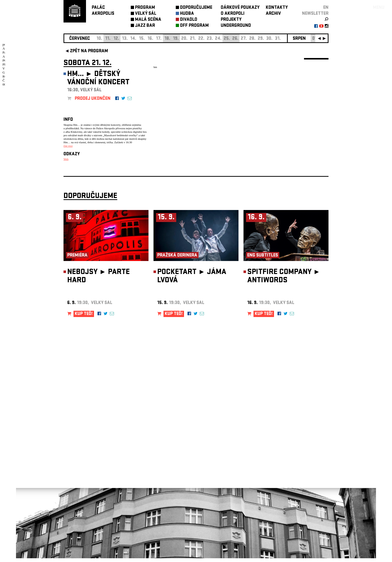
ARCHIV (273, 14)
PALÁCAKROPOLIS (103, 11)
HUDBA (187, 14)
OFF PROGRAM (194, 26)
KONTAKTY (277, 8)
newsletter (315, 14)
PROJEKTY (231, 20)
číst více (68, 146)
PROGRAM (145, 8)
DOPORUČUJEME (196, 8)
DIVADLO (189, 20)
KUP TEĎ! (84, 318)
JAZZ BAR (145, 26)
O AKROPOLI (233, 14)
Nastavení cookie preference (83, 494)
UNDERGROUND (236, 26)
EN (326, 8)
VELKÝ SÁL (146, 14)
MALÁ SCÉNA (148, 20)
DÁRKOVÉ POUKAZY (240, 8)
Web (66, 159)
